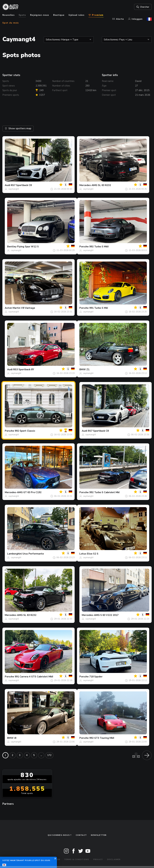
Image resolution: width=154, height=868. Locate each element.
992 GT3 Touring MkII (102, 738)
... (41, 755)
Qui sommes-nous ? (60, 835)
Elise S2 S (93, 554)
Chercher (142, 7)
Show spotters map (18, 128)
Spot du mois (11, 23)
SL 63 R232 (104, 185)
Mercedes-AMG (88, 185)
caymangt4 (14, 189)
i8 (15, 738)
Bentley (12, 247)
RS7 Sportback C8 (21, 185)
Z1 (88, 369)
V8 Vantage (28, 308)
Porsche (84, 247)
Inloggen (135, 19)
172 (49, 755)
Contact (81, 835)
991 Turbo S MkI (99, 308)
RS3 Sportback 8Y (24, 369)
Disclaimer (114, 859)
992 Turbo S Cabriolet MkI (104, 492)
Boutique (59, 15)
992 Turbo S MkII (99, 247)
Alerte (118, 19)
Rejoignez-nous (40, 15)
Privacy (98, 859)
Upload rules (76, 15)
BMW (83, 369)
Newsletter (99, 835)
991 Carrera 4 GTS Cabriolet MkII (34, 677)
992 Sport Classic (25, 431)
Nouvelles (8, 15)
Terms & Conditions (77, 859)
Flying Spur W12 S (28, 247)
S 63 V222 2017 (109, 615)
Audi (7, 185)
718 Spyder (96, 677)
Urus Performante (33, 554)
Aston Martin (13, 308)
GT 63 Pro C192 (32, 492)
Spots (22, 15)
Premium (96, 15)
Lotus (83, 554)
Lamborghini (15, 554)
